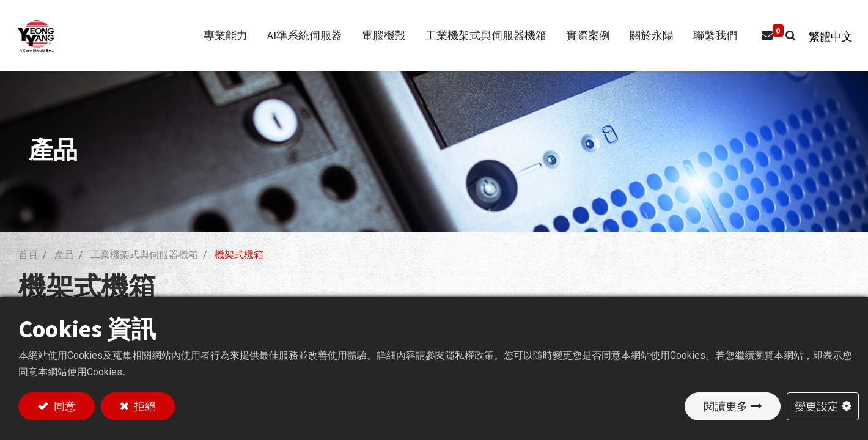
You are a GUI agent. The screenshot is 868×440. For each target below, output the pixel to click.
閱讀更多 (726, 405)
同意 (64, 405)
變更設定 (817, 405)
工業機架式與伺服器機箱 (144, 255)
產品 (64, 255)
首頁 (28, 255)
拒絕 (144, 405)
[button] (785, 36)
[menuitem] (709, 36)
